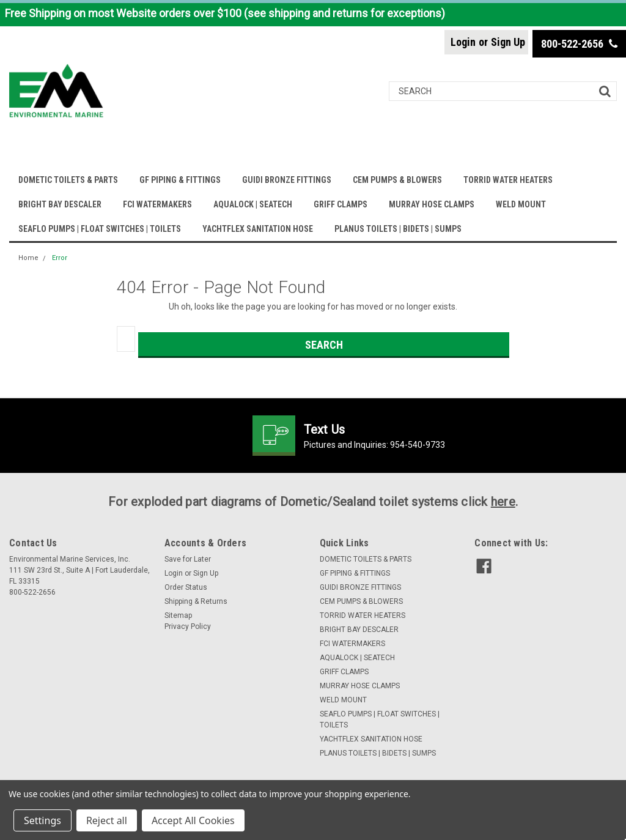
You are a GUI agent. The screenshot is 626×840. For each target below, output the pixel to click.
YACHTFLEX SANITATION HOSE (258, 229)
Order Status (186, 587)
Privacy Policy (188, 626)
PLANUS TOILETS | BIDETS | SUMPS (398, 229)
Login (463, 42)
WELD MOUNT (521, 204)
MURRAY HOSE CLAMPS (432, 204)
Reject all (107, 820)
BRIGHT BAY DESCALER (60, 204)
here (503, 502)
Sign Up (508, 42)
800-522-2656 (579, 44)
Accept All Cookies (193, 820)
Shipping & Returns (196, 601)
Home (28, 258)
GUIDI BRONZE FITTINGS (287, 180)
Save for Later (188, 559)
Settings (42, 820)
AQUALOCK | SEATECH (253, 204)
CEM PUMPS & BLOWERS (397, 180)
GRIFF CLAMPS (341, 204)
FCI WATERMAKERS (157, 204)
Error (60, 258)
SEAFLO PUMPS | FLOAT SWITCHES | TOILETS (100, 229)
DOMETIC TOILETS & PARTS (68, 180)
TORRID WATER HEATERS (508, 180)
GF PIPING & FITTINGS (180, 180)
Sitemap (178, 615)
